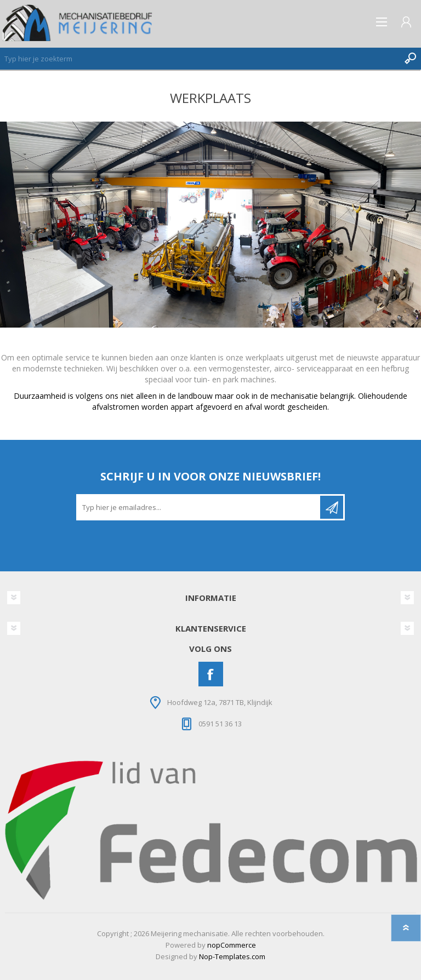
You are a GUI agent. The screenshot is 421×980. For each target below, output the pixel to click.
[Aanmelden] (199, 507)
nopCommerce (232, 945)
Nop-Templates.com (232, 956)
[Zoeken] (200, 59)
